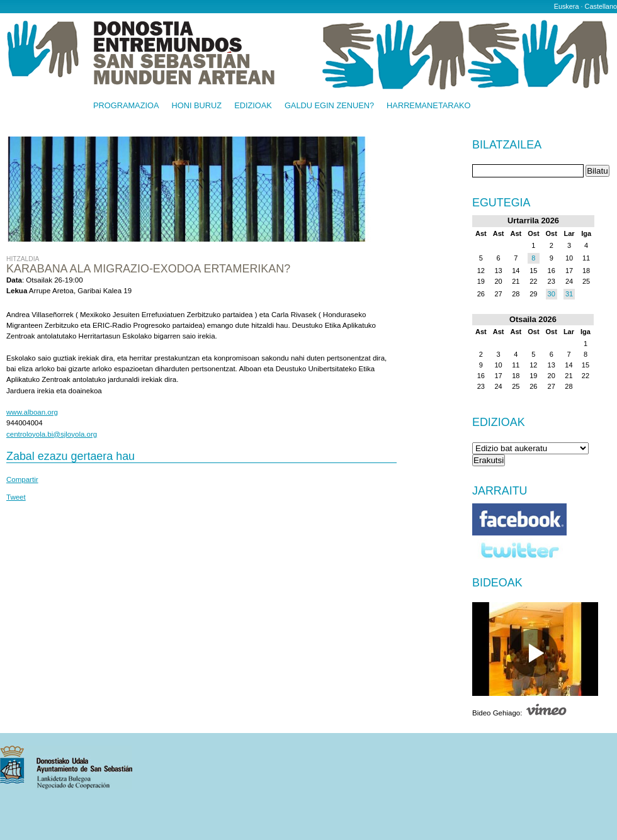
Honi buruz (197, 106)
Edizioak (253, 106)
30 (552, 294)
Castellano (601, 6)
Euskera (567, 6)
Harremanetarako (428, 106)
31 (569, 294)
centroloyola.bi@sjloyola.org (52, 434)
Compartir (22, 479)
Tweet (16, 497)
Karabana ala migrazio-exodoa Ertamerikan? (148, 269)
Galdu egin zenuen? (329, 106)
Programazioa (126, 106)
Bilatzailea (507, 145)
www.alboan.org (32, 412)
